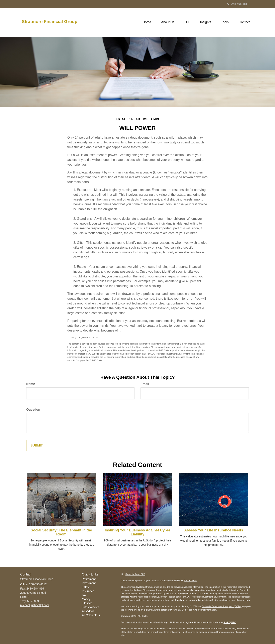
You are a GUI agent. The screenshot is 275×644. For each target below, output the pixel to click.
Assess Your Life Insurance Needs (214, 530)
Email (145, 384)
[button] (168, 22)
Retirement (89, 579)
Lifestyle (87, 603)
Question (33, 410)
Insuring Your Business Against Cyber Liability (138, 532)
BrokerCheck (190, 581)
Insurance (88, 591)
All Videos (88, 611)
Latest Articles (91, 607)
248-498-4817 (238, 4)
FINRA (227, 622)
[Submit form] (37, 446)
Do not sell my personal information (199, 610)
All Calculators (91, 615)
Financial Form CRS (135, 574)
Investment (89, 583)
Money (86, 599)
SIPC (233, 622)
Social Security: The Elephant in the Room (61, 532)
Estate (86, 587)
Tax (84, 595)
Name (31, 384)
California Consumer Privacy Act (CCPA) (222, 606)
